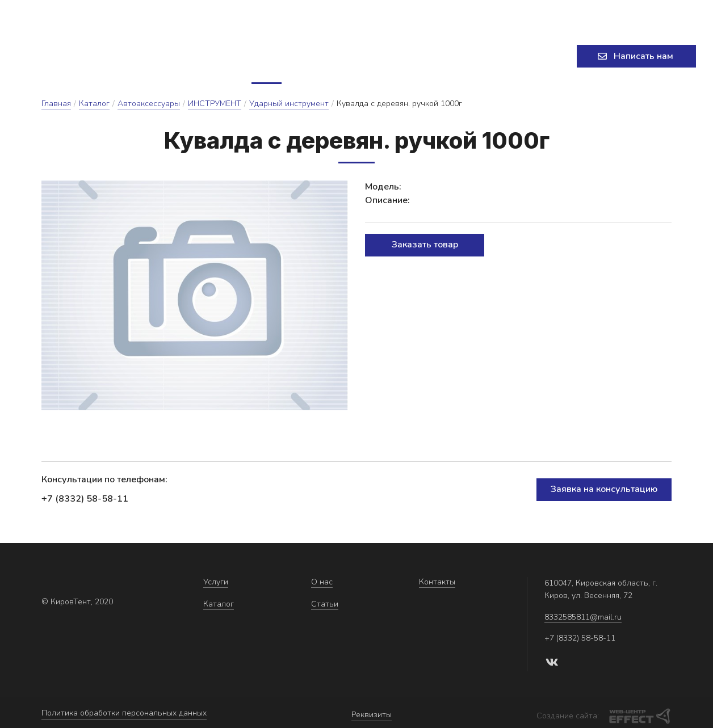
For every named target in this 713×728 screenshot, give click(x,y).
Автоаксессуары (149, 107)
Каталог (289, 58)
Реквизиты (372, 714)
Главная (56, 107)
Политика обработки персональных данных (124, 714)
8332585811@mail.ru (342, 14)
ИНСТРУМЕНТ (215, 107)
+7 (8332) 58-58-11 (573, 14)
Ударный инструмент (289, 107)
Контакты (452, 58)
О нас (345, 58)
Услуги (225, 58)
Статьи (393, 58)
